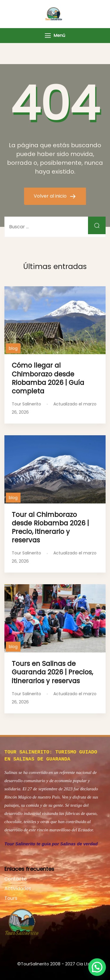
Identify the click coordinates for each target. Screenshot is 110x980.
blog (13, 348)
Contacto (16, 878)
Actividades (18, 887)
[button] (97, 967)
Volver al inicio (51, 196)
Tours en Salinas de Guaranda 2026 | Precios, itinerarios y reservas (52, 672)
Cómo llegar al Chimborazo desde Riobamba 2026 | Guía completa (48, 378)
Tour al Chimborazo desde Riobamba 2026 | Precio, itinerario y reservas (50, 527)
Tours (11, 897)
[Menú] (48, 36)
